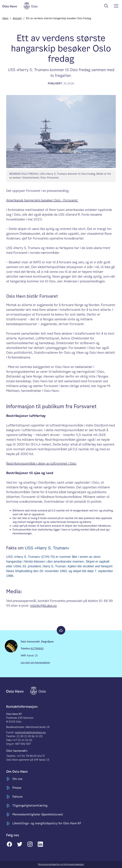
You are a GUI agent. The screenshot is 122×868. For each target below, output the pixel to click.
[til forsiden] (18, 691)
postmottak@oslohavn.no (30, 732)
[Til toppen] (61, 630)
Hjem (5, 18)
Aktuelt (17, 18)
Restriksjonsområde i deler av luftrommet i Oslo (41, 463)
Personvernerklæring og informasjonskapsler (61, 864)
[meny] (116, 6)
